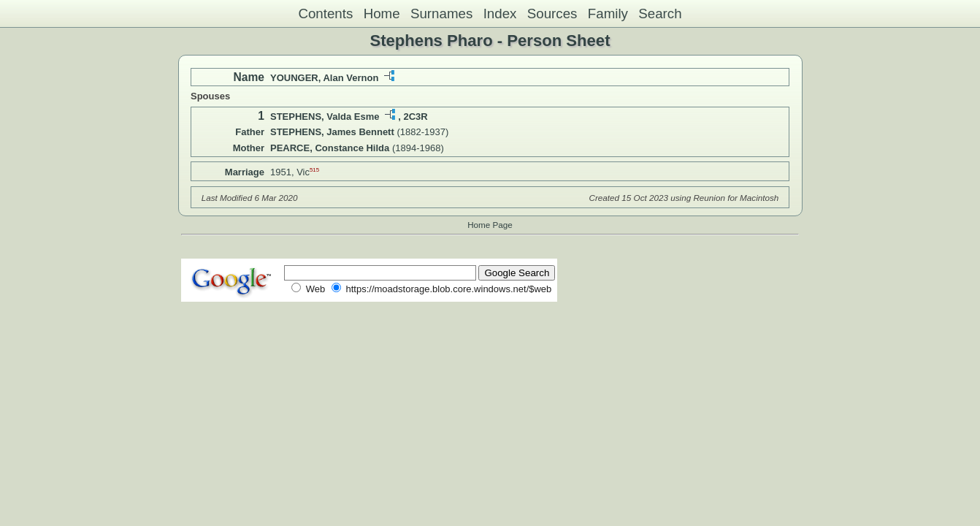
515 (314, 170)
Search (660, 14)
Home (382, 14)
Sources (552, 14)
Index (500, 14)
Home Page (490, 225)
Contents (325, 14)
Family (608, 14)
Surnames (441, 14)
